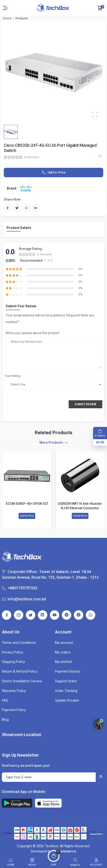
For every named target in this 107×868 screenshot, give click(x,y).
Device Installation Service (22, 681)
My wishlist (63, 662)
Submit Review (85, 404)
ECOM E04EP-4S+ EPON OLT (27, 504)
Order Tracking (66, 691)
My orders (63, 652)
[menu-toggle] (5, 8)
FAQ (5, 700)
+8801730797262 (20, 588)
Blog (5, 720)
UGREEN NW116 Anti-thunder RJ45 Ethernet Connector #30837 (80, 506)
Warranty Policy (14, 691)
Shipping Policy (13, 662)
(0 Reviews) (32, 157)
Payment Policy (14, 710)
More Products (51, 443)
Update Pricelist (67, 700)
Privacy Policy (12, 652)
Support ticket (66, 681)
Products (22, 18)
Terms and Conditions (19, 643)
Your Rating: (13, 376)
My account (64, 643)
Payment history (68, 671)
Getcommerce (64, 851)
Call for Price (56, 173)
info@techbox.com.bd (24, 599)
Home (7, 18)
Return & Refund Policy (20, 671)
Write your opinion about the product (33, 333)
